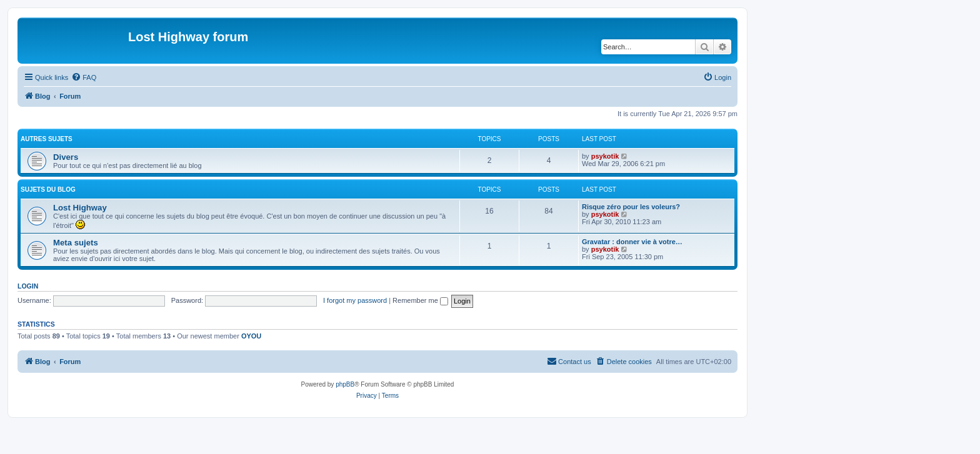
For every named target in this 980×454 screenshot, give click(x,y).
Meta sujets (76, 243)
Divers (66, 157)
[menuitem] (84, 77)
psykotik (605, 156)
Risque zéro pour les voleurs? (631, 207)
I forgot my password (355, 300)
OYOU (251, 336)
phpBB (345, 384)
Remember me (420, 300)
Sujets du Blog (48, 190)
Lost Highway (80, 208)
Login (28, 286)
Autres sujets (47, 139)
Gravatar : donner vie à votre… (632, 242)
